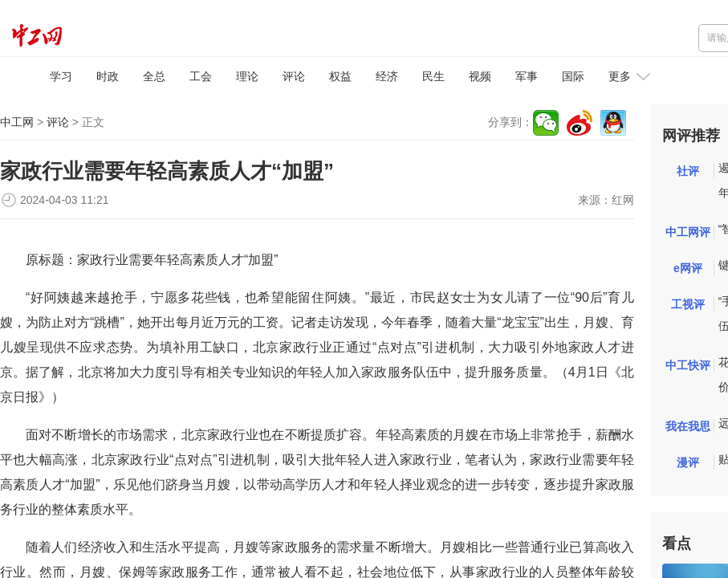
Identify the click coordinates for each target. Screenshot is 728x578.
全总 (154, 76)
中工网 (17, 122)
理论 (247, 76)
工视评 (688, 304)
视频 (480, 76)
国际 (573, 76)
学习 (61, 76)
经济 (387, 76)
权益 (340, 76)
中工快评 (688, 365)
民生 (433, 76)
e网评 (688, 268)
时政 (108, 76)
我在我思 (688, 426)
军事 (527, 76)
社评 (688, 171)
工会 (201, 76)
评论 (294, 76)
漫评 (688, 462)
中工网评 (688, 232)
